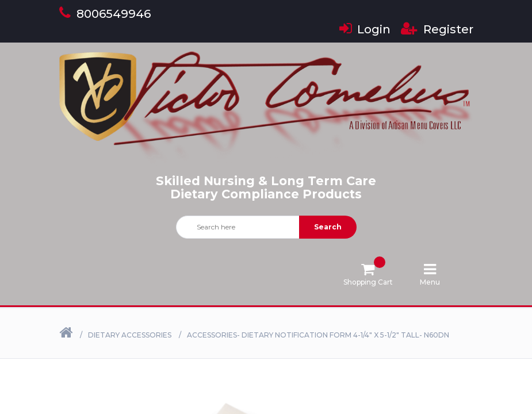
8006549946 (105, 14)
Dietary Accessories (130, 335)
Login (365, 29)
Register (437, 29)
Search (328, 227)
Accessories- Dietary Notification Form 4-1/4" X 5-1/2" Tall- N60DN (318, 335)
